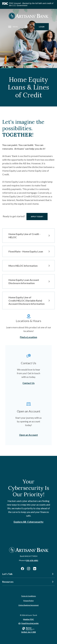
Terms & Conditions (28, 596)
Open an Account (28, 435)
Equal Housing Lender (30, 623)
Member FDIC (28, 619)
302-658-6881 (32, 560)
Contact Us (28, 383)
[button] (28, 236)
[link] (28, 630)
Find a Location (28, 337)
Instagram (29, 569)
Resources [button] (8, 582)
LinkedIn (35, 569)
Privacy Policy (28, 601)
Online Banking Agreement (28, 605)
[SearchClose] (26, 27)
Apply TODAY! (39, 216)
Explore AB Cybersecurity (29, 522)
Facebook (22, 569)
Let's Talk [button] (7, 574)
